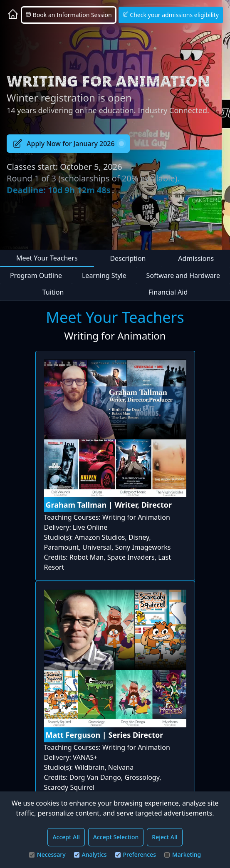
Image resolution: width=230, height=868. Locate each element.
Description (128, 258)
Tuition (53, 292)
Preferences (136, 854)
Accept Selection (116, 837)
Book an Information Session (69, 15)
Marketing (183, 854)
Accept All (66, 837)
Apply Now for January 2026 (68, 144)
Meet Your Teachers (47, 258)
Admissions (196, 258)
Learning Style (104, 275)
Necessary (47, 854)
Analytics (90, 854)
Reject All (164, 837)
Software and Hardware (183, 275)
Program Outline (36, 275)
